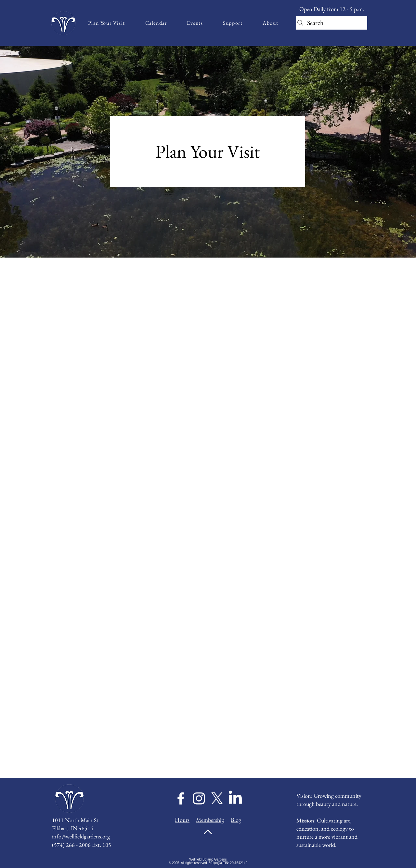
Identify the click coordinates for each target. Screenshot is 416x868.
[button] (107, 23)
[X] (217, 798)
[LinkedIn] (235, 798)
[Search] (332, 23)
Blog (236, 820)
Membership (210, 820)
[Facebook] (181, 798)
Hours (182, 820)
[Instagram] (199, 798)
